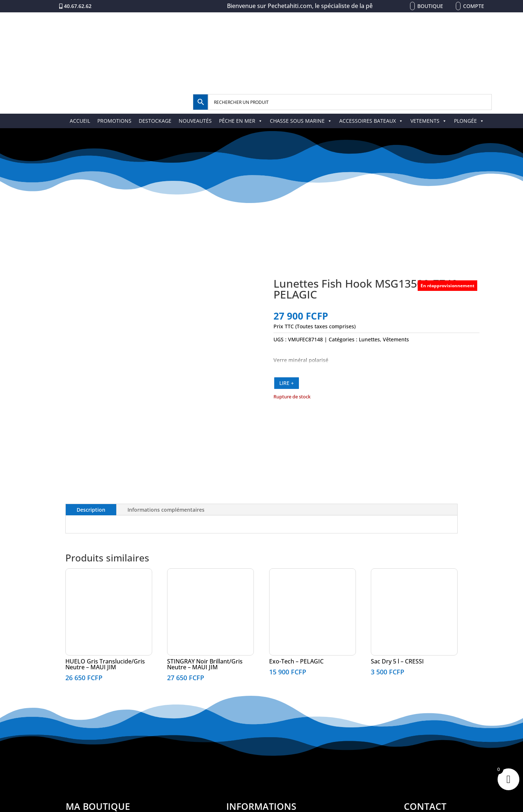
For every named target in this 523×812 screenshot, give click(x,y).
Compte (474, 6)
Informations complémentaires (166, 510)
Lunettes (369, 339)
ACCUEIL (80, 121)
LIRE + (287, 383)
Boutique (430, 6)
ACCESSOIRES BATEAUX (371, 121)
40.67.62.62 (78, 6)
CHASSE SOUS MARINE (301, 121)
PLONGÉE (469, 121)
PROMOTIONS (114, 121)
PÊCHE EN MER (241, 121)
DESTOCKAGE (155, 121)
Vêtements (396, 339)
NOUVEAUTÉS (195, 121)
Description (91, 510)
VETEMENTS (429, 121)
